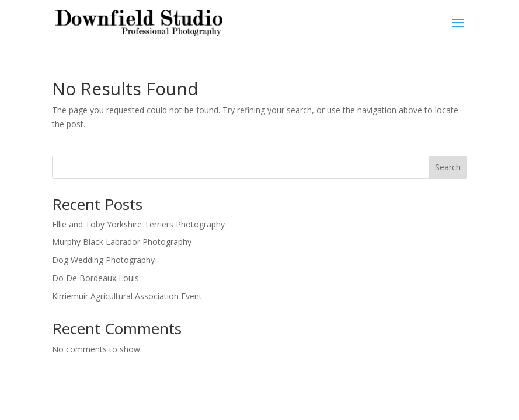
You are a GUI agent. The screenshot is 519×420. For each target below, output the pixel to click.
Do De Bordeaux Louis (95, 278)
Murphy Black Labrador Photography (122, 242)
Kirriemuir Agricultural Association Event (127, 296)
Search (448, 167)
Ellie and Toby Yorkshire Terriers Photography (138, 224)
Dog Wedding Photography (103, 260)
